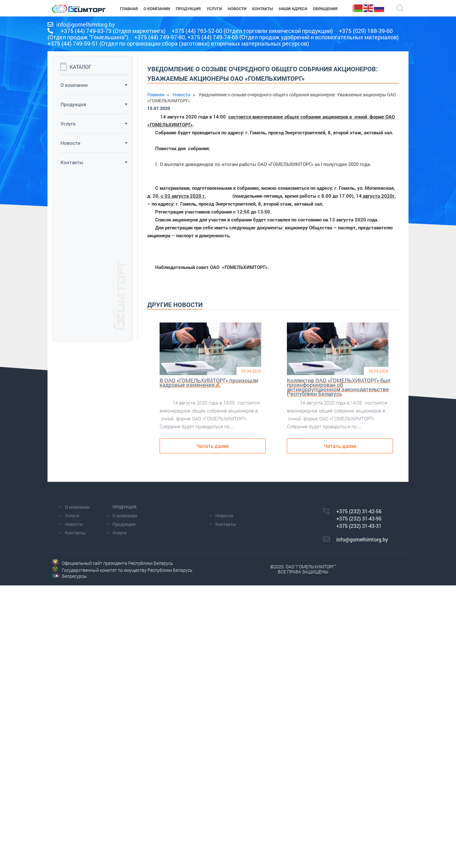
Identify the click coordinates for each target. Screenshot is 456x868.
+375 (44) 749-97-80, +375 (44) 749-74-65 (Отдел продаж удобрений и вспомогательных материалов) (266, 37)
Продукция (94, 104)
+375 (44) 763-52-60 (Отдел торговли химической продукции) (252, 31)
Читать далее (212, 446)
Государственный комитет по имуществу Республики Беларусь (127, 570)
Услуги (94, 124)
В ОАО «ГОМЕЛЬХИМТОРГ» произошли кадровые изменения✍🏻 (209, 383)
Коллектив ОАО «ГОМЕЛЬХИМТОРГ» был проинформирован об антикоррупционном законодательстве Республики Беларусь (339, 388)
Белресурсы (75, 576)
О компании (94, 85)
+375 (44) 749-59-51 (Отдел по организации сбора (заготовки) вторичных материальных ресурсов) (178, 43)
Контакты (94, 162)
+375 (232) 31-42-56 (359, 511)
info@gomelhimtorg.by (86, 24)
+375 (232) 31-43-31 (359, 526)
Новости (94, 143)
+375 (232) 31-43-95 (359, 518)
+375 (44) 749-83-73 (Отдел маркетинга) (113, 31)
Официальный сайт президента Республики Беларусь (118, 563)
